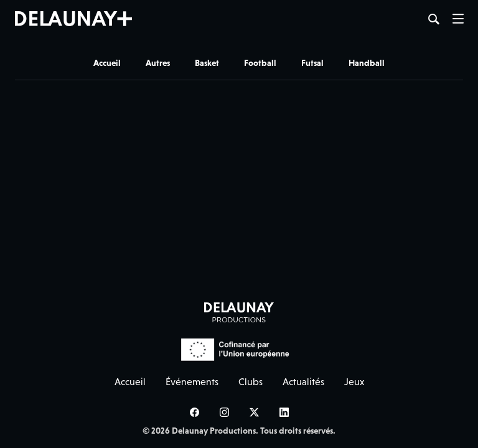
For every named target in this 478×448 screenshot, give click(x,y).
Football (260, 63)
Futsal (312, 63)
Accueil (107, 63)
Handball (367, 63)
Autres (158, 63)
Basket (207, 63)
